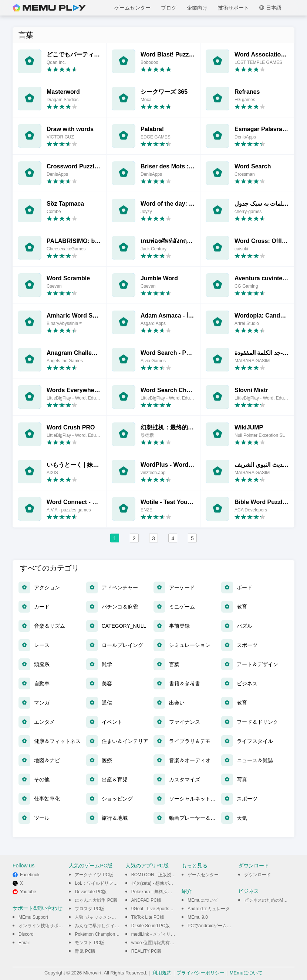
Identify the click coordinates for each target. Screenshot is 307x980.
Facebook (30, 875)
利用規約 (162, 973)
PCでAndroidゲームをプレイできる (223, 926)
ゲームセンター (132, 8)
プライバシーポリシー (200, 973)
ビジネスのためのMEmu (268, 900)
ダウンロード (257, 875)
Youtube (28, 892)
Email (24, 943)
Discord (26, 934)
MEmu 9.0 (198, 917)
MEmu (49, 8)
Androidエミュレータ (208, 909)
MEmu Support (33, 917)
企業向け (197, 8)
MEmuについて (203, 900)
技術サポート (233, 8)
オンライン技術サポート (43, 926)
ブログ (169, 8)
